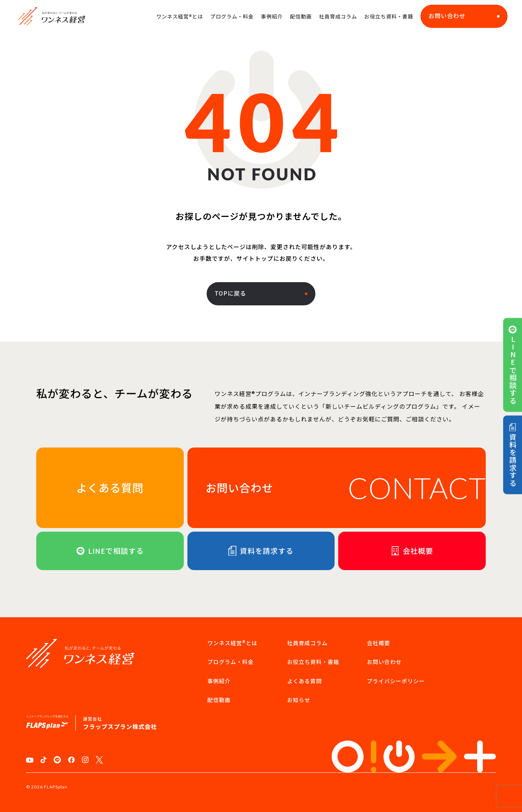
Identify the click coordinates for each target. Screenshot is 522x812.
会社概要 (378, 643)
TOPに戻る (261, 293)
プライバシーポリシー (396, 681)
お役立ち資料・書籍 (389, 16)
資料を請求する (513, 455)
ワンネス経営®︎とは (180, 16)
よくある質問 (304, 681)
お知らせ (299, 700)
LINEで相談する (513, 365)
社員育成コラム (338, 16)
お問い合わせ (464, 16)
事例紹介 (272, 16)
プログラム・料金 (232, 16)
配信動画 (301, 16)
